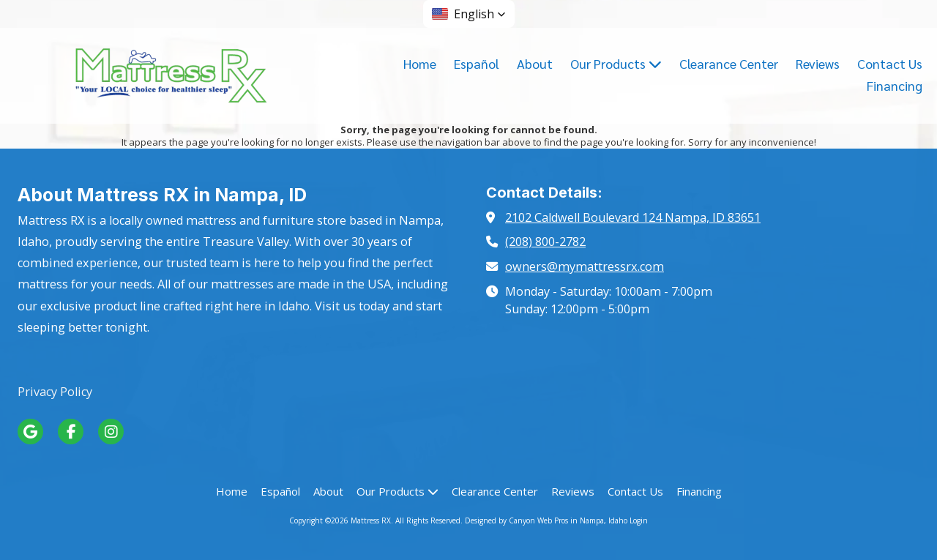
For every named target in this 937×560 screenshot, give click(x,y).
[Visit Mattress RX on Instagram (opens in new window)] (111, 432)
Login (639, 520)
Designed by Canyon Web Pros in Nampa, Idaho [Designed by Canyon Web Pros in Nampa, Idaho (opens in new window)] (546, 520)
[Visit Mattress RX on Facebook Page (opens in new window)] (71, 432)
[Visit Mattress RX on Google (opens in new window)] (30, 432)
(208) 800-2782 (545, 242)
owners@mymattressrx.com (585, 266)
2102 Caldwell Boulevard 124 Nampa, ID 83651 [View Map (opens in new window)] (633, 217)
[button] (469, 14)
